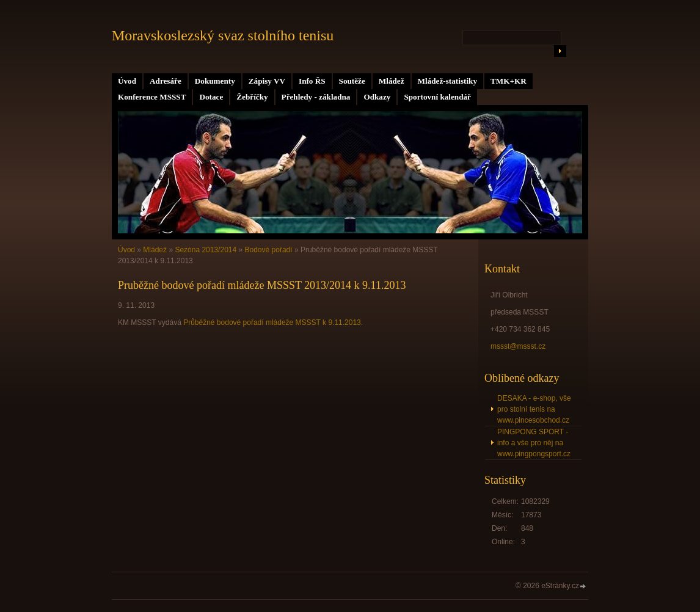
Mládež (392, 81)
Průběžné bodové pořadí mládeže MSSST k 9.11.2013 (272, 322)
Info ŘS (312, 81)
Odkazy (377, 97)
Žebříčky (252, 97)
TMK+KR (509, 81)
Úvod (127, 81)
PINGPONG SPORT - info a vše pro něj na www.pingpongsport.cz (534, 443)
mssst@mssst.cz (518, 346)
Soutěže (352, 81)
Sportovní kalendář (437, 97)
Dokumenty (215, 81)
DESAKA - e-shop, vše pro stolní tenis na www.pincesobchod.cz (534, 409)
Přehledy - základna (316, 97)
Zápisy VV (267, 81)
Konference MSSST (152, 97)
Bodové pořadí (269, 250)
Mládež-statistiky (447, 81)
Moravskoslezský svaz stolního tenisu (223, 35)
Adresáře (166, 81)
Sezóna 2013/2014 (206, 250)
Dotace (211, 97)
